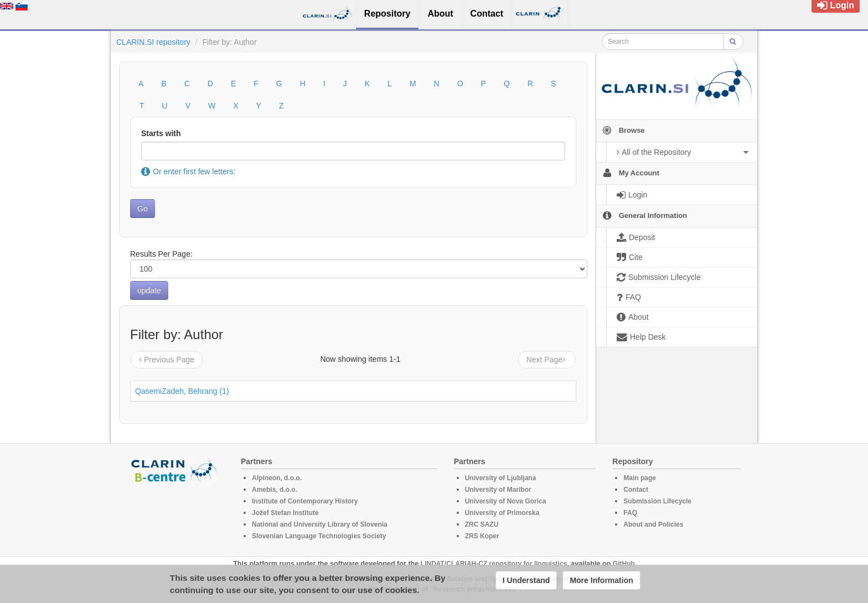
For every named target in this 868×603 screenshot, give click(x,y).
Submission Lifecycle (657, 501)
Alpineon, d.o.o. (277, 478)
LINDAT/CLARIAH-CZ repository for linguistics (494, 564)
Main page (640, 478)
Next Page (547, 360)
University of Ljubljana (501, 478)
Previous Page (167, 360)
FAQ (630, 513)
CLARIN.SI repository (153, 42)
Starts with (161, 133)
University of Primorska (502, 513)
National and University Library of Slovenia (320, 524)
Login (836, 5)
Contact (636, 490)
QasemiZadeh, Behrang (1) (182, 391)
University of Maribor (498, 490)
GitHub (624, 564)
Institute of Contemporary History (305, 501)
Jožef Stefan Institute (285, 513)
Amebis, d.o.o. (275, 490)
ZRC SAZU (482, 524)
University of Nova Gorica (506, 501)
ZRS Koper (482, 536)
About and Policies (653, 524)
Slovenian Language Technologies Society (319, 536)
